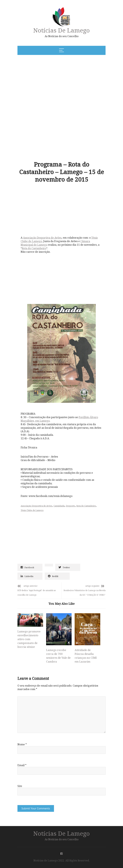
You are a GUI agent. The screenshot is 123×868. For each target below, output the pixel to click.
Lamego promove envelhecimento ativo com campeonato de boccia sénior (29, 639)
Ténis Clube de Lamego (32, 510)
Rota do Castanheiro (34, 248)
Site (20, 786)
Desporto (70, 506)
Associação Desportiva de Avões (42, 238)
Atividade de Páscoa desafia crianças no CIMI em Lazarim (86, 656)
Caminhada (59, 506)
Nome (22, 744)
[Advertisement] (49, 82)
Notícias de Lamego (61, 30)
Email (22, 765)
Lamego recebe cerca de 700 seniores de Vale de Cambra (58, 656)
